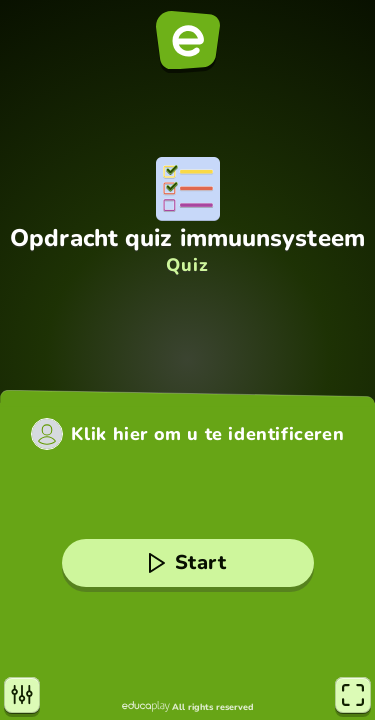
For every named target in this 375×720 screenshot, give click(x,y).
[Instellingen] (22, 695)
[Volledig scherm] (353, 695)
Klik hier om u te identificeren (208, 434)
